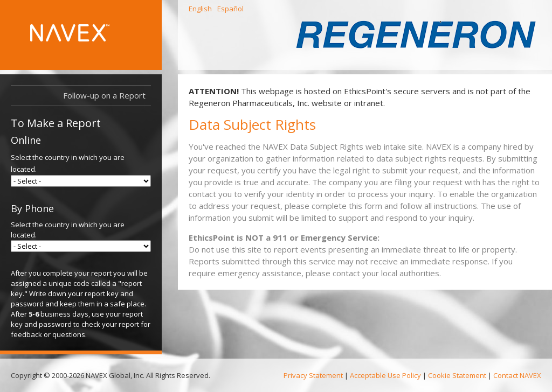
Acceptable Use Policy (385, 375)
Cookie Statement (457, 375)
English (200, 9)
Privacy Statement (313, 375)
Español (230, 9)
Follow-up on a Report (104, 95)
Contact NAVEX (517, 375)
